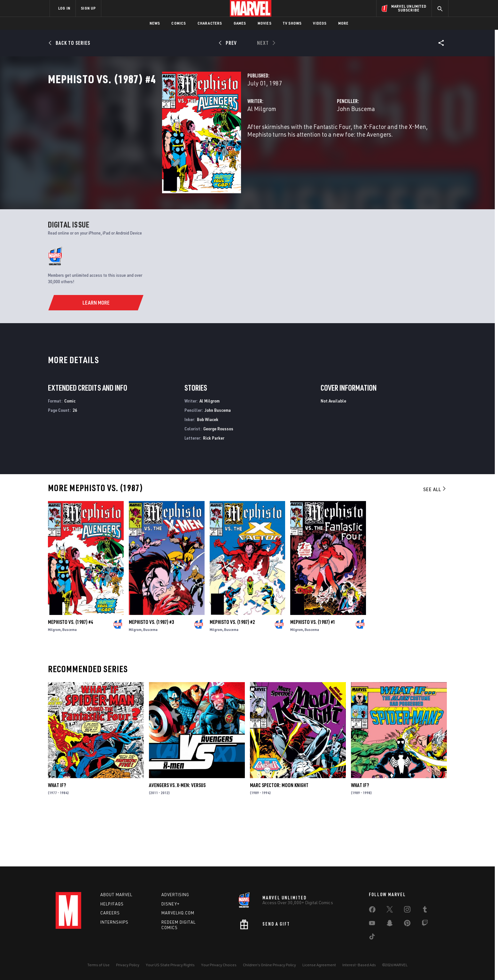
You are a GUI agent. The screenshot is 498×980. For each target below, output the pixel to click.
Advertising (175, 895)
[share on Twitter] (390, 911)
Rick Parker (214, 488)
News (155, 23)
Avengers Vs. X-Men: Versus (177, 836)
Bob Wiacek (208, 470)
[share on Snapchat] (390, 924)
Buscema (70, 680)
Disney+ (171, 904)
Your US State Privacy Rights (170, 965)
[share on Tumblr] (425, 911)
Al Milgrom (182, 137)
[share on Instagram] (407, 911)
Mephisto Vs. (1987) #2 (232, 673)
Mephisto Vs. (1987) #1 (313, 673)
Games (240, 23)
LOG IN (64, 8)
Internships (114, 922)
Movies (265, 23)
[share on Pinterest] (407, 924)
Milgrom (54, 680)
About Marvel (116, 895)
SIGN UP (88, 8)
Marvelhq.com (178, 913)
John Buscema (316, 137)
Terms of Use (98, 965)
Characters (210, 23)
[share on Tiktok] (372, 938)
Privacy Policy (128, 965)
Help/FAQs (112, 904)
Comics (179, 23)
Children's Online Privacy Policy (269, 965)
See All (435, 540)
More (343, 23)
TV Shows (292, 23)
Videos (320, 23)
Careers (110, 913)
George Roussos (218, 479)
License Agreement (319, 965)
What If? (57, 836)
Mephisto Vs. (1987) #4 (70, 673)
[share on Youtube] (372, 924)
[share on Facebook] (372, 911)
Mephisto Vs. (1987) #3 (151, 673)
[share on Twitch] (425, 924)
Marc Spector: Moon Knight (279, 836)
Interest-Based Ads (359, 965)
